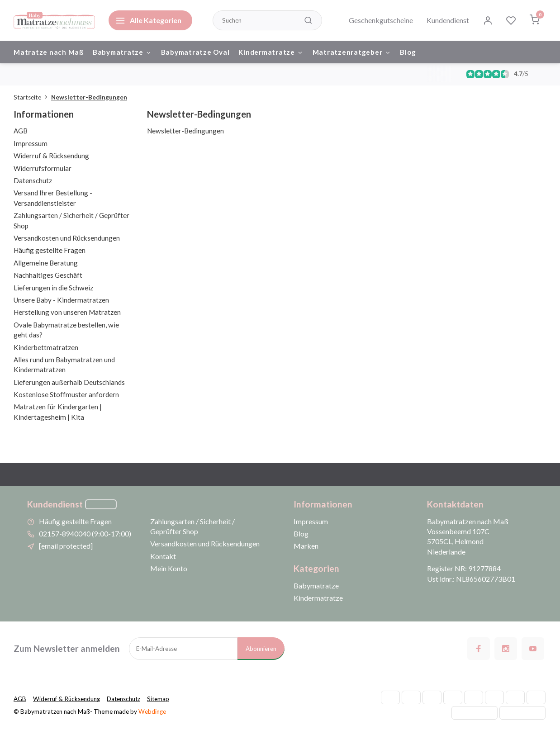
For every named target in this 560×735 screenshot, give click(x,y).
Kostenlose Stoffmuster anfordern (66, 395)
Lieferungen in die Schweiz (53, 288)
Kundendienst (448, 20)
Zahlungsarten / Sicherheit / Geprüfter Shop (192, 527)
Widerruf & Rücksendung (51, 156)
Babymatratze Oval (196, 52)
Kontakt (163, 557)
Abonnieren (261, 649)
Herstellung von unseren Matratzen (67, 313)
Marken (306, 547)
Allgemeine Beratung (46, 263)
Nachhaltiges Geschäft (48, 275)
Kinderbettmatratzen (46, 348)
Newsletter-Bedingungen (89, 98)
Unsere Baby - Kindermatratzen (61, 300)
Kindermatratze (272, 52)
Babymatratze (122, 52)
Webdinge (152, 712)
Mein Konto (169, 569)
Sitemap (161, 700)
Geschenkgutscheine (381, 20)
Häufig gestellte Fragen (50, 251)
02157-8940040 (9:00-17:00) (85, 534)
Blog (409, 52)
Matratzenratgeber (352, 52)
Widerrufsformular (43, 169)
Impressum (31, 144)
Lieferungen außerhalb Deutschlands (69, 383)
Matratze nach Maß (49, 52)
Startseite (32, 98)
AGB (21, 132)
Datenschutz (33, 181)
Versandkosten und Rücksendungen (67, 238)
